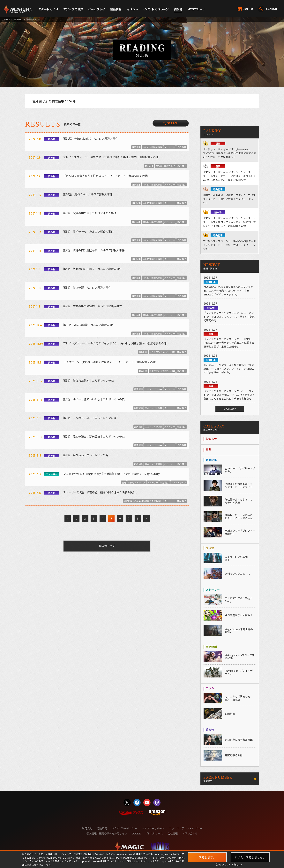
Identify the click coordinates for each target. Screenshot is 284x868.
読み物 (178, 9)
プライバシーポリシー (124, 828)
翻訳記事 (136, 147)
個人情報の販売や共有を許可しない (107, 833)
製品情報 (116, 9)
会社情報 (173, 833)
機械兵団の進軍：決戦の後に (148, 501)
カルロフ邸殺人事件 (152, 147)
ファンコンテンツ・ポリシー (186, 828)
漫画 (124, 482)
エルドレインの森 (153, 389)
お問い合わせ (190, 833)
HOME (7, 19)
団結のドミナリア (137, 482)
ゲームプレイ (97, 9)
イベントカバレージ (156, 9)
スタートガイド (48, 9)
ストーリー (170, 147)
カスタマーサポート (153, 828)
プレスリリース (154, 833)
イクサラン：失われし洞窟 (162, 352)
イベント (132, 9)
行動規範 (102, 828)
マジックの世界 (73, 9)
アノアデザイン (179, 482)
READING (18, 19)
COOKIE (136, 833)
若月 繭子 (182, 147)
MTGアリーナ (196, 9)
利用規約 (87, 828)
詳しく (237, 864)
